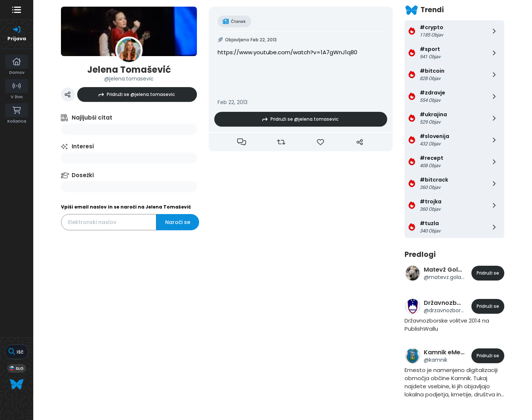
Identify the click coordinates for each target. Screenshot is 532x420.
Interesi (83, 146)
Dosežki (83, 175)
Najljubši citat (92, 118)
